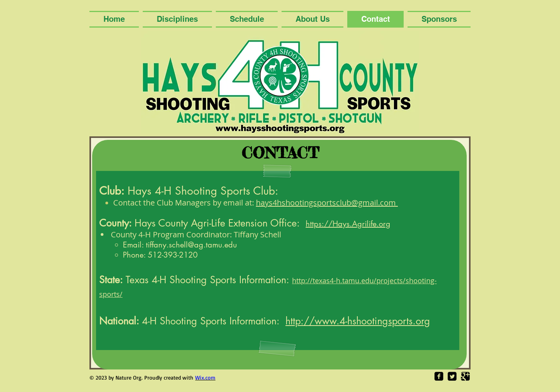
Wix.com (205, 377)
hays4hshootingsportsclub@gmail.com (327, 203)
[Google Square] (465, 376)
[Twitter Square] (452, 376)
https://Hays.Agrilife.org (348, 224)
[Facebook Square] (439, 376)
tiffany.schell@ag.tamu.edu (191, 245)
